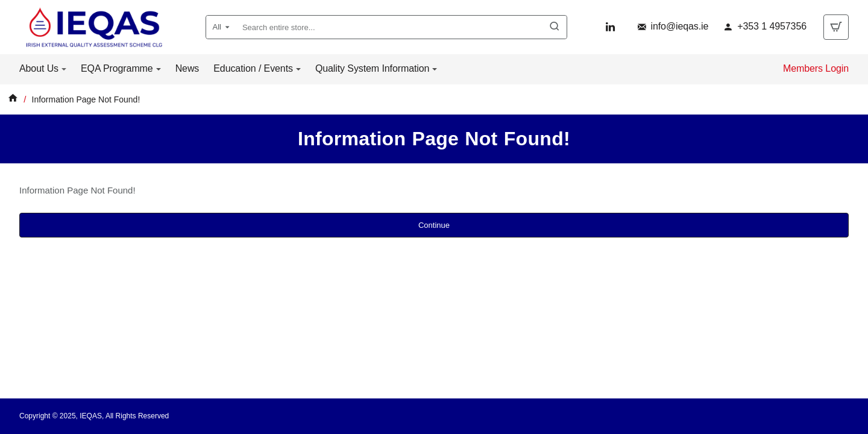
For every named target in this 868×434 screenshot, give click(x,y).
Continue (434, 225)
